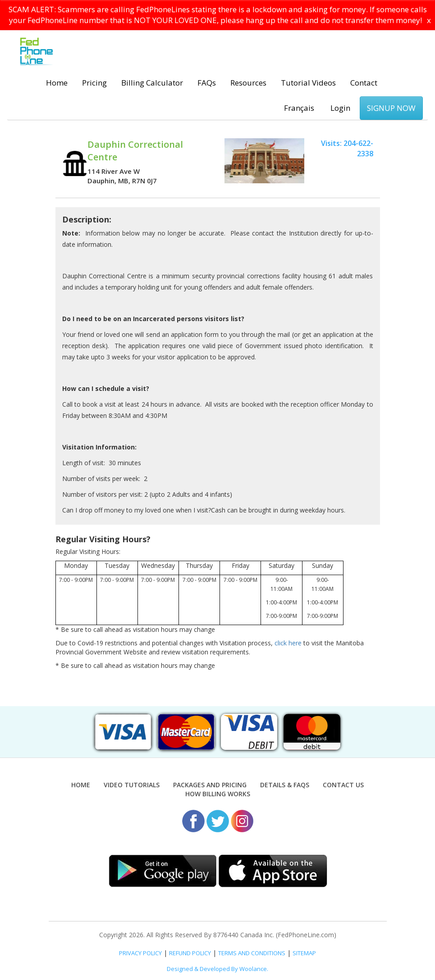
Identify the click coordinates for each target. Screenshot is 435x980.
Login (340, 108)
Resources (248, 83)
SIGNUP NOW (391, 108)
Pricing (94, 83)
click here (288, 643)
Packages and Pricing (210, 785)
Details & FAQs (285, 785)
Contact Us (343, 785)
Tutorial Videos (308, 83)
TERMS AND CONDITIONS (252, 953)
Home (57, 83)
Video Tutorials (132, 785)
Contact (364, 83)
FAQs (207, 83)
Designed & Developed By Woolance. (217, 969)
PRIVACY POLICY (140, 953)
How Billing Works (218, 794)
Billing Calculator (152, 83)
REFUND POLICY (190, 953)
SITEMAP (304, 953)
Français (299, 108)
